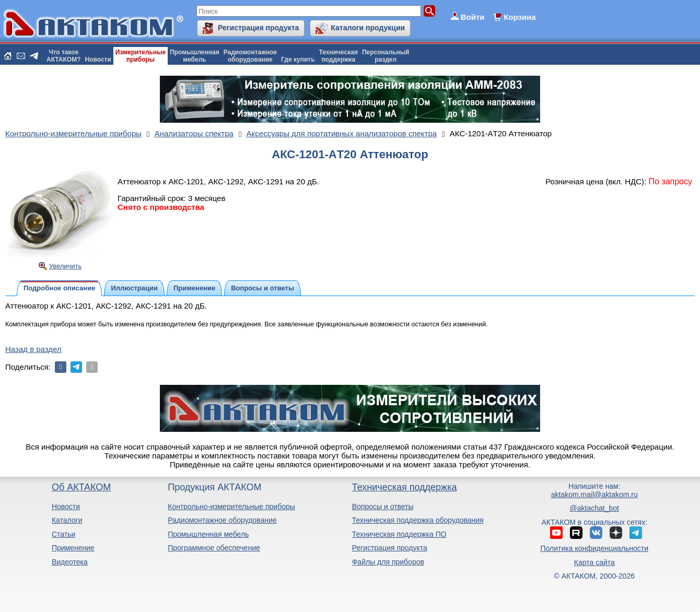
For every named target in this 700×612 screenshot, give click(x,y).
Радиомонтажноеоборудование (250, 56)
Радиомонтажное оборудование (222, 520)
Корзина (520, 17)
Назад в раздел (33, 349)
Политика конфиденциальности (595, 548)
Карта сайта (594, 562)
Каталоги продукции (368, 28)
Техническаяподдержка (339, 56)
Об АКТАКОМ (81, 487)
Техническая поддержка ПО (399, 534)
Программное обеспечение (214, 548)
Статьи (63, 534)
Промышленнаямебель (195, 56)
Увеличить (66, 266)
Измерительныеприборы (141, 56)
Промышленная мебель (208, 534)
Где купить (298, 60)
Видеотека (70, 562)
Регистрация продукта (258, 28)
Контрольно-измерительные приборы (231, 507)
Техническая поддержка (405, 487)
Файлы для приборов (388, 562)
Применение (73, 548)
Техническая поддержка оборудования (418, 520)
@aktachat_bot (594, 508)
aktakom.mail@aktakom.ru (594, 495)
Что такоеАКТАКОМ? (64, 56)
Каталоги (67, 520)
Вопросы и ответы (383, 507)
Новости (98, 60)
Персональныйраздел (386, 56)
